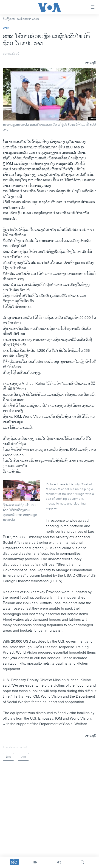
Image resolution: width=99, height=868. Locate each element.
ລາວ (6, 28)
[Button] (91, 63)
